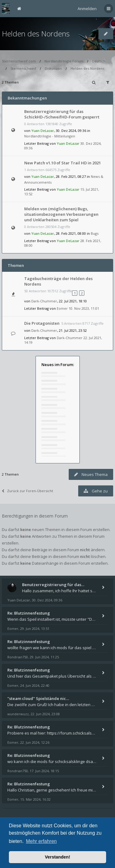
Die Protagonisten (42, 323)
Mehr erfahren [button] (41, 841)
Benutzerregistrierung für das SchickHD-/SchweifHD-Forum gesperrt (62, 114)
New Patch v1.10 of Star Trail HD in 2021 (63, 163)
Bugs (95, 233)
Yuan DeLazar (43, 131)
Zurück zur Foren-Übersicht (27, 491)
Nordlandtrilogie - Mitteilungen (50, 136)
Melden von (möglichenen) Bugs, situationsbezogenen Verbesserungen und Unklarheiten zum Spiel (61, 214)
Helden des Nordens (36, 34)
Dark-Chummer (44, 301)
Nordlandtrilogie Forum (64, 61)
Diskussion (53, 68)
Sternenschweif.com (19, 61)
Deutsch (99, 61)
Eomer (62, 308)
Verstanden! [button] (57, 857)
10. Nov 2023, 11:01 (84, 308)
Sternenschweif (23, 68)
